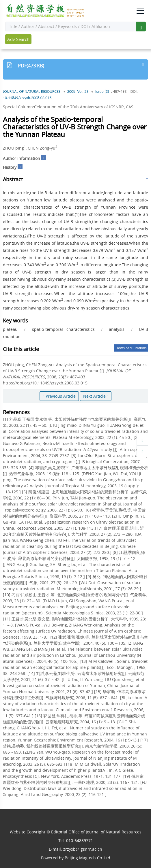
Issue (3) (102, 91)
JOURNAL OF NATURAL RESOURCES (32, 91)
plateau (10, 329)
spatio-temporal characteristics (63, 329)
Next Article (96, 396)
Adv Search (18, 39)
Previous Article (59, 396)
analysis (117, 329)
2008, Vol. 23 (78, 91)
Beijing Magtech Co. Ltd (87, 858)
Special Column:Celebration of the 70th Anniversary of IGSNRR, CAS (68, 107)
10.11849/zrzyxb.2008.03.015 (27, 98)
